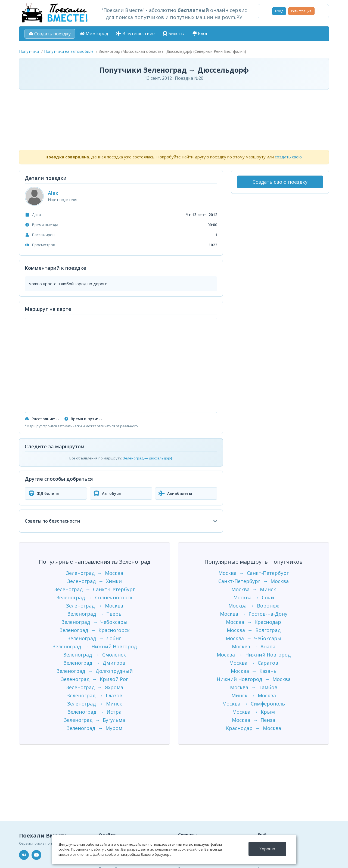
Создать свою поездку (280, 182)
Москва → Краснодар (254, 622)
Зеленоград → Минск (95, 704)
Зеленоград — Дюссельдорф (148, 458)
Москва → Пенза (254, 720)
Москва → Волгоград (254, 630)
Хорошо (267, 849)
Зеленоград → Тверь (94, 614)
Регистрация (301, 11)
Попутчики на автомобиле (69, 51)
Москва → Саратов (254, 663)
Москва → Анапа (254, 646)
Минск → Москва (254, 695)
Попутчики (29, 51)
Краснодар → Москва (254, 728)
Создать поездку (50, 34)
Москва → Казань (254, 671)
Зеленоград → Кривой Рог (94, 679)
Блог (200, 33)
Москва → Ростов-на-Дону (254, 614)
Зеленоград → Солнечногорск (94, 597)
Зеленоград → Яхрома (95, 687)
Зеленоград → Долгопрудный (95, 671)
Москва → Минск (254, 589)
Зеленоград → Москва (95, 573)
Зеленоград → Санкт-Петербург (94, 589)
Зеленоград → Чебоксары (94, 622)
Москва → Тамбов (254, 687)
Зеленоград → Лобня (94, 638)
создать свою (288, 157)
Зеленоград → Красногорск (95, 630)
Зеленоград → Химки (94, 581)
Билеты (174, 33)
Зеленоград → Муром (94, 728)
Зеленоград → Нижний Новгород (95, 646)
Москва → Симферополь (254, 704)
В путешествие (136, 33)
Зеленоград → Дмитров (94, 663)
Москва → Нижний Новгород (254, 655)
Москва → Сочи (254, 597)
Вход (279, 11)
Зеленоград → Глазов (95, 695)
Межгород (94, 33)
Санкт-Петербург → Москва (254, 581)
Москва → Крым (254, 712)
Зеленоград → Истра (95, 712)
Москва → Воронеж (254, 606)
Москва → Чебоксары (254, 638)
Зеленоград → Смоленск (95, 655)
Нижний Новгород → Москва (254, 679)
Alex (53, 193)
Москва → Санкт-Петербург (254, 573)
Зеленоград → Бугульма (94, 720)
